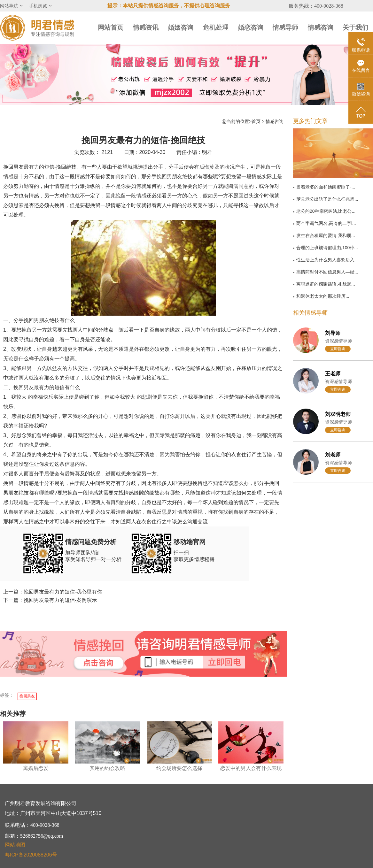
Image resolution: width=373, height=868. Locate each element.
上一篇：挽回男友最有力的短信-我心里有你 (53, 592)
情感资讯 (146, 27)
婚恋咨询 (251, 27)
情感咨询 (321, 27)
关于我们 (355, 27)
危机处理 (216, 27)
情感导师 (285, 27)
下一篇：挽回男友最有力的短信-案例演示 (50, 600)
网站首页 (111, 27)
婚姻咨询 (181, 27)
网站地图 (15, 845)
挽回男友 (27, 696)
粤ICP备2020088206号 (31, 855)
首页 (256, 121)
